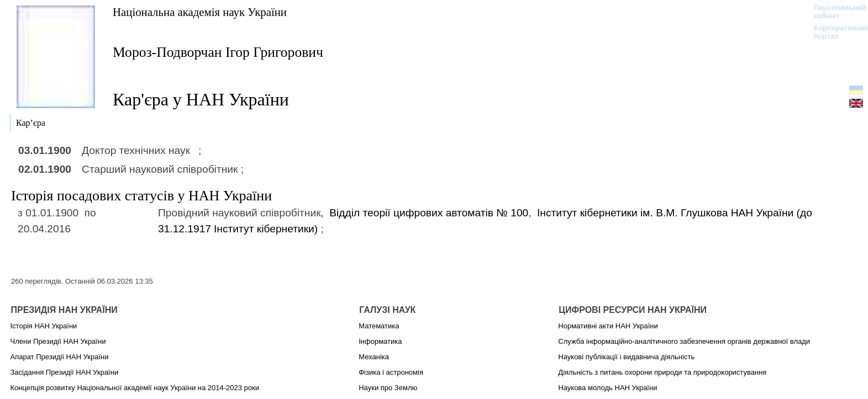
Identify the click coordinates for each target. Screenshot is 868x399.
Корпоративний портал (835, 32)
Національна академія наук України (200, 12)
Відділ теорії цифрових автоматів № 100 (429, 213)
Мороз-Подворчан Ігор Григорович (218, 52)
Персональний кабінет (835, 12)
